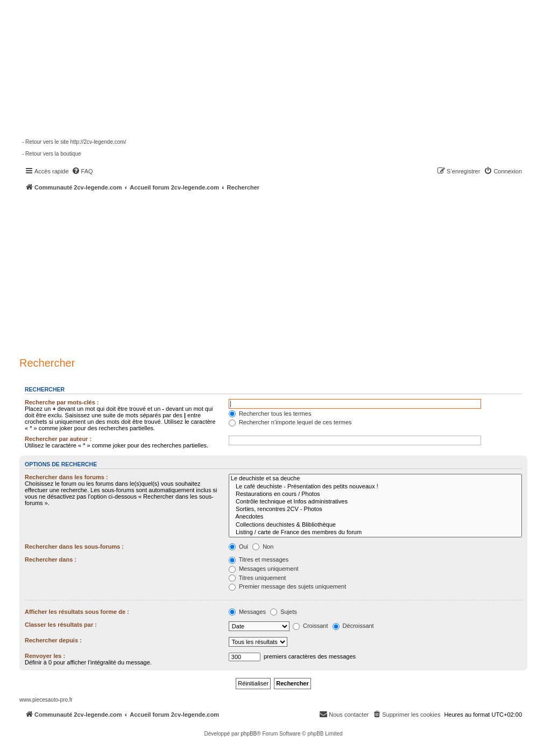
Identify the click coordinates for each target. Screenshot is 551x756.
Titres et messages (259, 559)
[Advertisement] (285, 272)
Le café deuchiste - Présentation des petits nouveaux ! (375, 487)
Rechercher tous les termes (270, 414)
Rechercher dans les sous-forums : (74, 547)
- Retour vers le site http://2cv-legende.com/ (74, 142)
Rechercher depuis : (53, 640)
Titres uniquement (257, 578)
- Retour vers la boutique (52, 154)
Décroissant (353, 626)
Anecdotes (375, 517)
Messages (247, 612)
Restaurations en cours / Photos (375, 494)
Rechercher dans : (51, 559)
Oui (238, 547)
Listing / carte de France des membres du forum (375, 533)
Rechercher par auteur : (58, 439)
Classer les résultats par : (61, 625)
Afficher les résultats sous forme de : (77, 612)
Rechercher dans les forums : (66, 477)
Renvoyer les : (45, 656)
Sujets (284, 612)
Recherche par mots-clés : (62, 402)
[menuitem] (82, 171)
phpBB (249, 734)
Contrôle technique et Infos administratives (375, 502)
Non (263, 547)
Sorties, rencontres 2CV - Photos (375, 509)
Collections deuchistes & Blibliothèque (375, 525)
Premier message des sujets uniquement (287, 586)
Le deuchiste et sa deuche (375, 479)
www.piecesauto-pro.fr (46, 700)
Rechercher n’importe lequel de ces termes (290, 422)
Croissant (310, 626)
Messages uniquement (264, 569)
